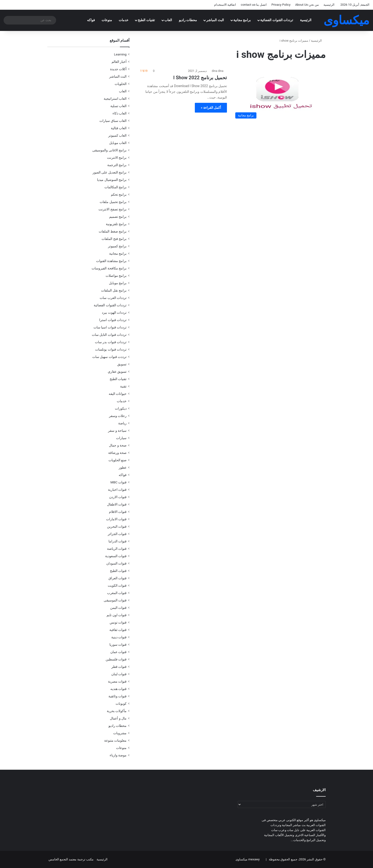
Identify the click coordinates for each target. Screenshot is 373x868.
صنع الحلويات (118, 460)
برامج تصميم (118, 217)
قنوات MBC (118, 482)
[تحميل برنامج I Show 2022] (279, 95)
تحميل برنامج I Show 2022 (200, 78)
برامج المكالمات (115, 187)
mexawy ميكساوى (248, 859)
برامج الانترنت (117, 158)
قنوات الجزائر (117, 534)
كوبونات (121, 704)
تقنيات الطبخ (146, 20)
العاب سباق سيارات (113, 121)
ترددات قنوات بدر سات (111, 342)
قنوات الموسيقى (115, 600)
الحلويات (121, 84)
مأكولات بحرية (117, 711)
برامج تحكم (119, 194)
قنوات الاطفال (117, 504)
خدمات (124, 20)
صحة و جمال (118, 445)
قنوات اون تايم (117, 615)
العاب (168, 20)
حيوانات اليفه (118, 394)
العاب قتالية (119, 128)
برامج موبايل (118, 283)
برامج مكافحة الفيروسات (109, 268)
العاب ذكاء (120, 113)
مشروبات (120, 733)
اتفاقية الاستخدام (225, 5)
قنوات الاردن (118, 497)
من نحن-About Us (307, 5)
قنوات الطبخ (118, 571)
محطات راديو (188, 20)
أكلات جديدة (118, 69)
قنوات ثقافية (118, 630)
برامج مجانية (242, 20)
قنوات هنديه (118, 689)
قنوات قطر (119, 667)
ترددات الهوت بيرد (114, 312)
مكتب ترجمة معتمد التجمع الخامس (71, 859)
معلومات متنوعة (115, 740)
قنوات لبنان (119, 674)
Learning (120, 54)
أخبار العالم (119, 62)
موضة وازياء (118, 755)
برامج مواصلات (116, 276)
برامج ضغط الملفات (113, 231)
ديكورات (121, 408)
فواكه (91, 20)
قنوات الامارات (116, 519)
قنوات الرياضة (117, 549)
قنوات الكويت (117, 585)
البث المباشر (215, 20)
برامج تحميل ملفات (113, 202)
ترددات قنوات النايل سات (109, 335)
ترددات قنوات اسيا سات (110, 327)
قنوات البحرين (117, 526)
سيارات (121, 438)
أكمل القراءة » (211, 108)
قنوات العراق (118, 578)
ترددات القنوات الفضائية (277, 20)
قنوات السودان (116, 563)
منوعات (107, 20)
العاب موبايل (118, 143)
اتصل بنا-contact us (254, 5)
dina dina (218, 71)
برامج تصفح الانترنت (113, 209)
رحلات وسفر (118, 416)
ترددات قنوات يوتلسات (111, 349)
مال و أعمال (118, 718)
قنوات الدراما (118, 541)
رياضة (122, 423)
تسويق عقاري (117, 372)
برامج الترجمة (117, 165)
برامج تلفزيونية (116, 224)
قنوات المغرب (117, 593)
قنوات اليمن (118, 608)
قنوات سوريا (118, 645)
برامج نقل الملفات (114, 290)
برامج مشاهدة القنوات (111, 261)
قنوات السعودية (116, 556)
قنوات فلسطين (116, 659)
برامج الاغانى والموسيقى (109, 150)
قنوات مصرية (117, 681)
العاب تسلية (118, 106)
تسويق (122, 364)
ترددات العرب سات (113, 298)
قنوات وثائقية (118, 696)
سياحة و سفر (117, 431)
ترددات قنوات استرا (113, 320)
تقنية (123, 386)
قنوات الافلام (118, 512)
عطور (123, 467)
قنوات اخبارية (117, 490)
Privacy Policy (281, 5)
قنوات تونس (118, 622)
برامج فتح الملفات (114, 239)
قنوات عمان (118, 652)
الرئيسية (329, 5)
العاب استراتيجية (115, 99)
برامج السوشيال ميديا (112, 180)
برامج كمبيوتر (117, 246)
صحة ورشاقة (117, 453)
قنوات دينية (119, 637)
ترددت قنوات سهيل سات (109, 357)
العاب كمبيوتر (117, 135)
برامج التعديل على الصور (110, 172)
